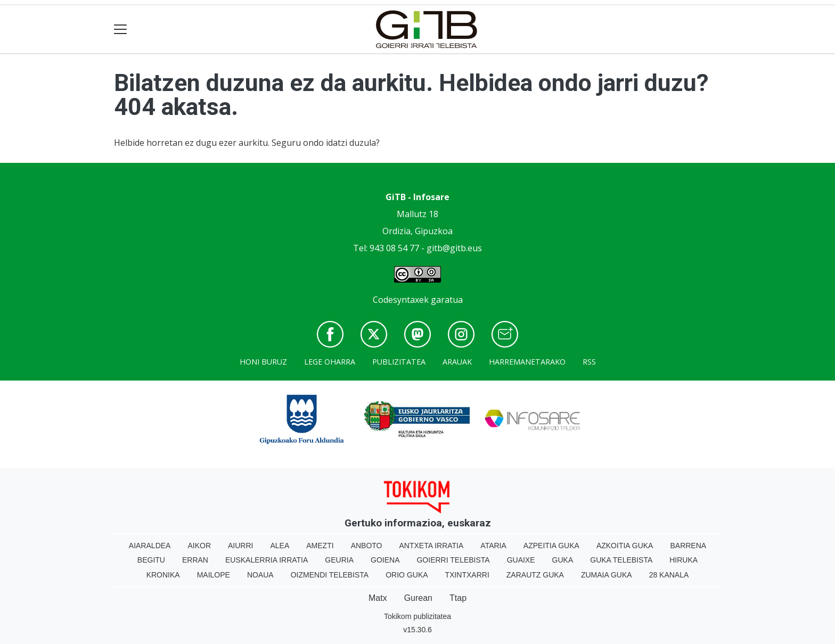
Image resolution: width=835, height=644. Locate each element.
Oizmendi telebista (330, 575)
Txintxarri (467, 575)
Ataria (493, 546)
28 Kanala (669, 575)
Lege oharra (330, 362)
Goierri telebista (453, 560)
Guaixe (521, 560)
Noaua (260, 575)
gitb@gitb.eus (454, 248)
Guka (563, 560)
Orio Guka (407, 575)
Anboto (367, 546)
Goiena (385, 560)
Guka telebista (621, 560)
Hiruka (683, 560)
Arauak (457, 362)
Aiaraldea (150, 546)
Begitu (151, 560)
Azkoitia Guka (625, 546)
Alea (280, 546)
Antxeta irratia (432, 546)
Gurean (418, 598)
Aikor (199, 546)
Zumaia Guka (607, 575)
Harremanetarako (527, 362)
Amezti (320, 546)
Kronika (163, 575)
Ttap (458, 598)
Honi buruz (263, 362)
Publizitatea (399, 362)
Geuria (339, 560)
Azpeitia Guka (551, 546)
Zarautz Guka (535, 575)
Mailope (214, 575)
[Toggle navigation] (121, 30)
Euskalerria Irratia (267, 560)
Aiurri (240, 546)
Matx (378, 598)
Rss (589, 362)
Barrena (688, 546)
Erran (195, 560)
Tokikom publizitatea (418, 616)
